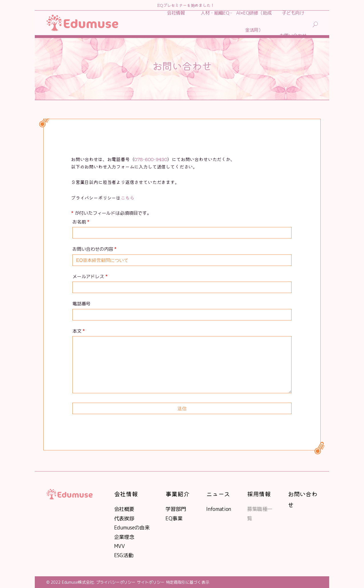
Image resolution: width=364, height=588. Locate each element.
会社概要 (124, 509)
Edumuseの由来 (132, 528)
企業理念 (124, 537)
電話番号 (81, 304)
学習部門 (176, 509)
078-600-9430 (151, 159)
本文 (79, 331)
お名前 (81, 222)
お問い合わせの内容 (95, 249)
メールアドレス (90, 276)
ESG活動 (124, 555)
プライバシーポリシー (116, 582)
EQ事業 (174, 518)
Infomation (219, 509)
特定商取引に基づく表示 (188, 582)
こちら (127, 198)
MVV (120, 546)
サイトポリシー (151, 582)
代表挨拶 (124, 518)
